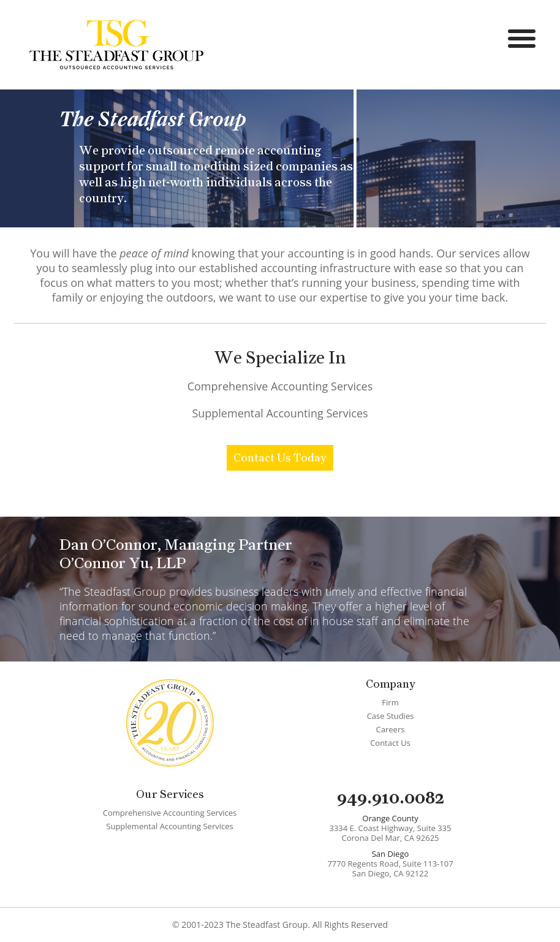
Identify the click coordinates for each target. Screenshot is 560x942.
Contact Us (390, 743)
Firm (390, 702)
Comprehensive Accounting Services (280, 386)
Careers (391, 729)
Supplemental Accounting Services (280, 413)
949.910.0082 (391, 797)
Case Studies (391, 716)
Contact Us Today (280, 458)
